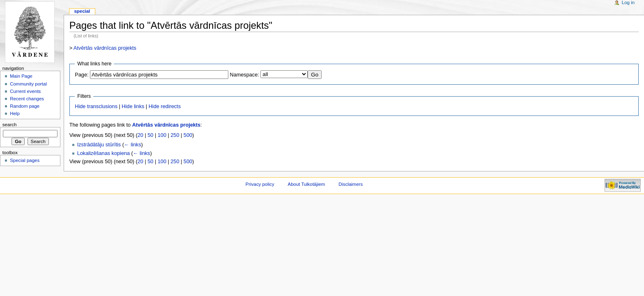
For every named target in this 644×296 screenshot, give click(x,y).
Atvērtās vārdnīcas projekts (105, 48)
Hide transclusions (96, 106)
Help (15, 113)
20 (140, 135)
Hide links (133, 106)
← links (133, 145)
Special (82, 11)
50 (150, 135)
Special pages (25, 160)
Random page (25, 106)
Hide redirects (165, 106)
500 (188, 135)
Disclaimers (351, 184)
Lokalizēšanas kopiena (103, 153)
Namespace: (245, 75)
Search (10, 125)
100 (162, 135)
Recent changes (27, 99)
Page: (82, 75)
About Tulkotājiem (307, 184)
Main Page (21, 76)
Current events (25, 91)
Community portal (28, 84)
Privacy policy (260, 184)
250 (175, 135)
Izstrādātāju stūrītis (99, 145)
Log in (628, 2)
